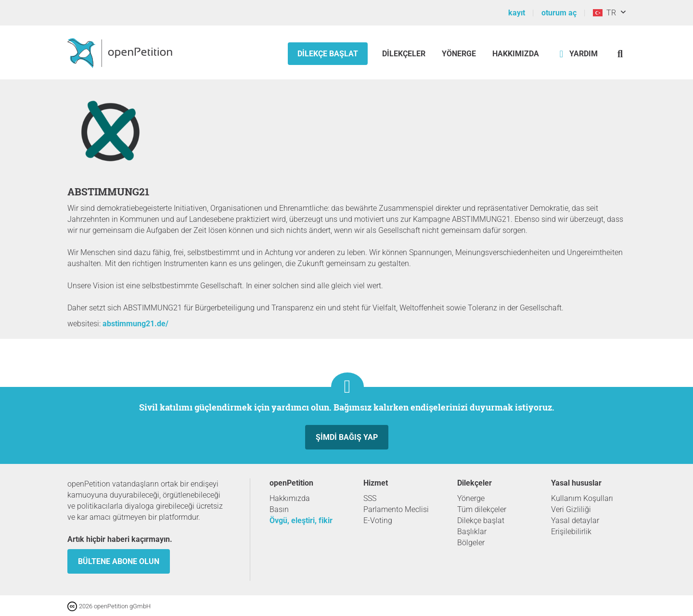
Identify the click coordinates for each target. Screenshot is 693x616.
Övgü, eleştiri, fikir (301, 520)
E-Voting (378, 520)
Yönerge (459, 54)
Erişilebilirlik (571, 532)
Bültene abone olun (119, 561)
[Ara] (620, 54)
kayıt (517, 13)
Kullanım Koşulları (582, 498)
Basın (279, 509)
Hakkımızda (516, 54)
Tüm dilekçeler (482, 509)
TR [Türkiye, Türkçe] (604, 13)
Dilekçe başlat (328, 54)
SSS (370, 498)
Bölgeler (471, 543)
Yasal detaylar (575, 520)
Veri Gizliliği (571, 509)
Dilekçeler (405, 54)
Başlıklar (472, 532)
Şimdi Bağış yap (347, 437)
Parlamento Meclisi (396, 509)
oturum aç (559, 13)
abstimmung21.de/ (135, 324)
